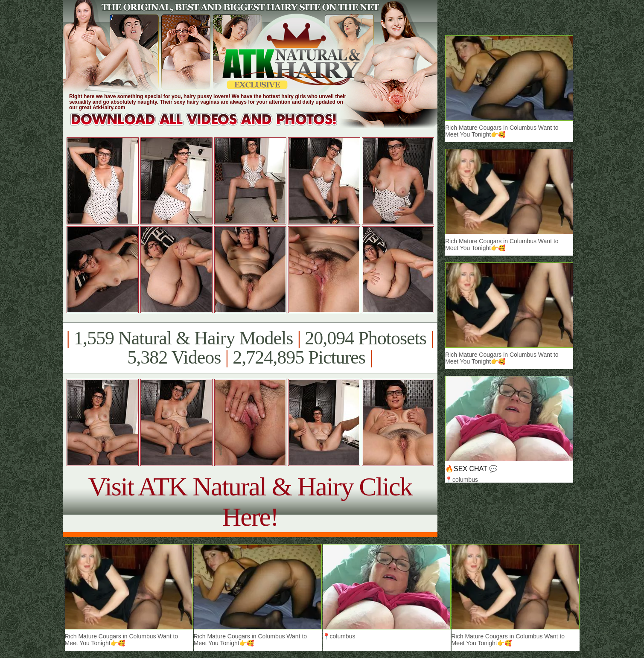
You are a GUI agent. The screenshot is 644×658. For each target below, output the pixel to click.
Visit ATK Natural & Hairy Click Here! (250, 502)
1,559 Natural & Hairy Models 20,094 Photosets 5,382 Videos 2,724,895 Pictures (250, 348)
